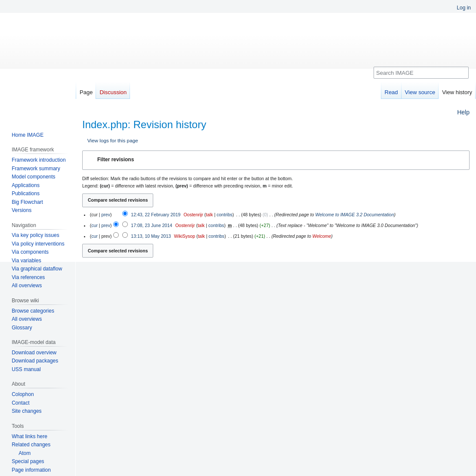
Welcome (322, 236)
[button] (276, 160)
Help (463, 112)
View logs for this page (113, 140)
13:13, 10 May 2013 (151, 236)
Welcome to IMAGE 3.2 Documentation (354, 215)
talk (209, 215)
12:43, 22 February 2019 (156, 215)
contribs (224, 215)
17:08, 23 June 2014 (151, 225)
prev (105, 215)
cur (94, 225)
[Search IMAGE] (421, 73)
